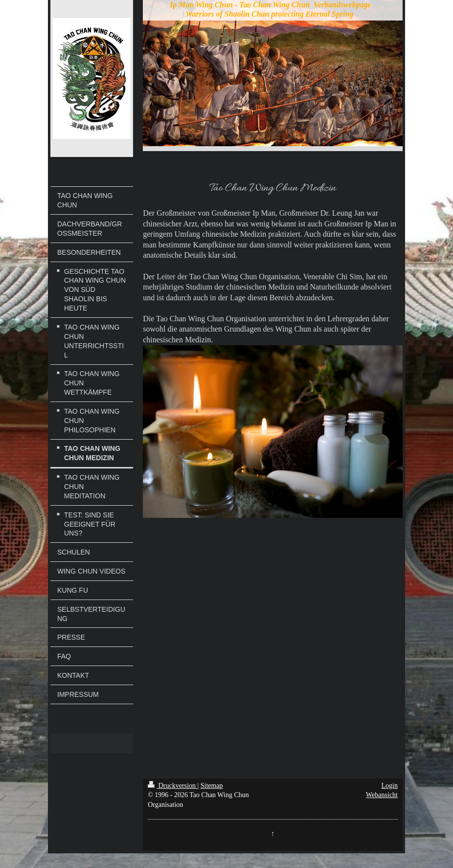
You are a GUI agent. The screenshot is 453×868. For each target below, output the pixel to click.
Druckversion (172, 786)
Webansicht (382, 795)
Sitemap (212, 786)
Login (390, 786)
